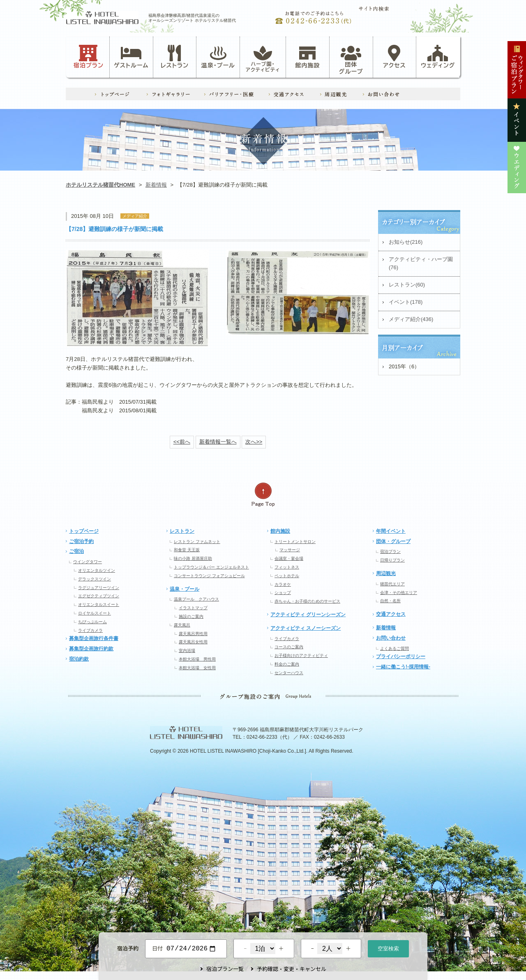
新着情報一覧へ (218, 442)
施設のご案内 (191, 616)
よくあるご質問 (394, 648)
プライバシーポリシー (401, 656)
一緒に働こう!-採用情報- (403, 667)
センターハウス (289, 673)
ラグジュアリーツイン (99, 588)
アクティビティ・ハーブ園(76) (421, 263)
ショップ (283, 593)
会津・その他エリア (399, 593)
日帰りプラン (392, 560)
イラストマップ (193, 608)
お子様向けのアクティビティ (301, 655)
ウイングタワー (88, 562)
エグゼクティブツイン (99, 596)
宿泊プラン (89, 57)
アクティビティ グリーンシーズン (308, 615)
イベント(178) (406, 302)
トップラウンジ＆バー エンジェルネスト (211, 567)
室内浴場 (187, 651)
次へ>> (254, 442)
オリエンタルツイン (97, 570)
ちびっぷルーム (92, 622)
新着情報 (156, 185)
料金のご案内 (287, 664)
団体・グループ (393, 541)
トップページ (84, 531)
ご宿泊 (76, 551)
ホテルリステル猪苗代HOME (100, 185)
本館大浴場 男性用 (197, 659)
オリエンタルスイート (99, 604)
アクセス (394, 57)
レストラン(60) (407, 285)
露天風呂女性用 (193, 642)
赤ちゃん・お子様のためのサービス (307, 601)
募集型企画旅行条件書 (94, 638)
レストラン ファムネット (197, 542)
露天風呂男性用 (193, 634)
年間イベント (391, 531)
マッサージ (290, 550)
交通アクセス (391, 614)
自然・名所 (390, 601)
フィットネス (287, 567)
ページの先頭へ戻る (263, 495)
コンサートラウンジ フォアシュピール (209, 576)
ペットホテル (287, 576)
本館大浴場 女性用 (197, 668)
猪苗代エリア (392, 584)
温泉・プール (218, 57)
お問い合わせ (391, 638)
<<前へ (182, 442)
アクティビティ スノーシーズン (306, 628)
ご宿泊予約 (81, 541)
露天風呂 (182, 625)
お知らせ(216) (406, 242)
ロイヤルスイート (95, 613)
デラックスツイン (95, 579)
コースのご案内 (289, 647)
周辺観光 (386, 573)
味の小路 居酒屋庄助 (193, 558)
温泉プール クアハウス (196, 599)
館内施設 (307, 57)
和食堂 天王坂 (187, 550)
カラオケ (283, 584)
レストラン (175, 57)
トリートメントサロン (295, 542)
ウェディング (438, 57)
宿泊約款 (79, 659)
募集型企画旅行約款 (91, 649)
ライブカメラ (90, 630)
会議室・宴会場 (289, 558)
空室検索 (388, 948)
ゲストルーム (131, 57)
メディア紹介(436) (411, 319)
